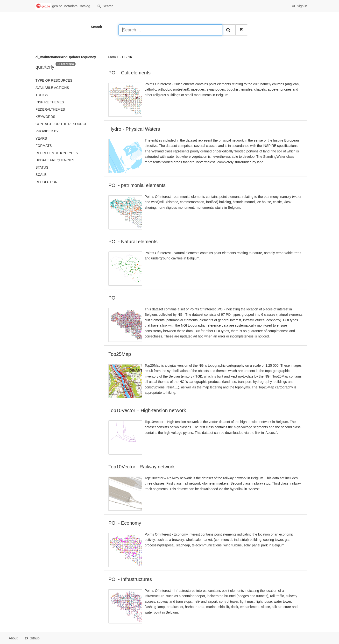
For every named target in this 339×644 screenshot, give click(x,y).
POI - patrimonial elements (137, 185)
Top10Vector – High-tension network (147, 410)
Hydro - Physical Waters (134, 129)
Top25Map (120, 354)
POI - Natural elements (133, 242)
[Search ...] (170, 30)
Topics (42, 95)
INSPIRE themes (50, 102)
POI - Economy (125, 523)
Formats (44, 146)
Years (41, 138)
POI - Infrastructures (130, 579)
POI (113, 298)
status (42, 167)
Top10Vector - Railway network (142, 467)
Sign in (299, 6)
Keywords (45, 117)
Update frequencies (55, 160)
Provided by (47, 131)
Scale (41, 175)
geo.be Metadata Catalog (63, 6)
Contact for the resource (61, 124)
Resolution (46, 182)
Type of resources (54, 80)
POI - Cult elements (130, 73)
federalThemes (50, 109)
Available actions (52, 88)
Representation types (57, 153)
